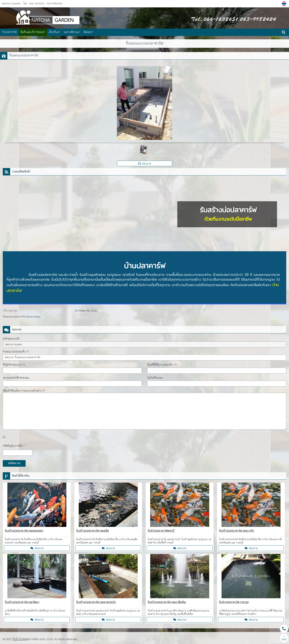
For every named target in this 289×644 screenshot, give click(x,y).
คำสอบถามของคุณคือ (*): (16, 352)
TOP (284, 638)
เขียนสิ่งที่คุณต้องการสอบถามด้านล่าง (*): (24, 391)
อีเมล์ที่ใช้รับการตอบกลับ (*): (162, 365)
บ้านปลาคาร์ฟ (9, 32)
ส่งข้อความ (14, 463)
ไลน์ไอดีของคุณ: (155, 378)
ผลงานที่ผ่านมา (72, 32)
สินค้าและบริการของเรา (33, 32)
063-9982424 (54, 4)
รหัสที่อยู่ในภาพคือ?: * (14, 446)
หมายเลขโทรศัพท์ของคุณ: (16, 378)
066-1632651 (37, 4)
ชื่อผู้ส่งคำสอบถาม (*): (14, 365)
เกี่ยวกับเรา (55, 32)
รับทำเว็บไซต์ (19, 639)
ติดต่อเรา (88, 32)
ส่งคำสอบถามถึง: (12, 339)
